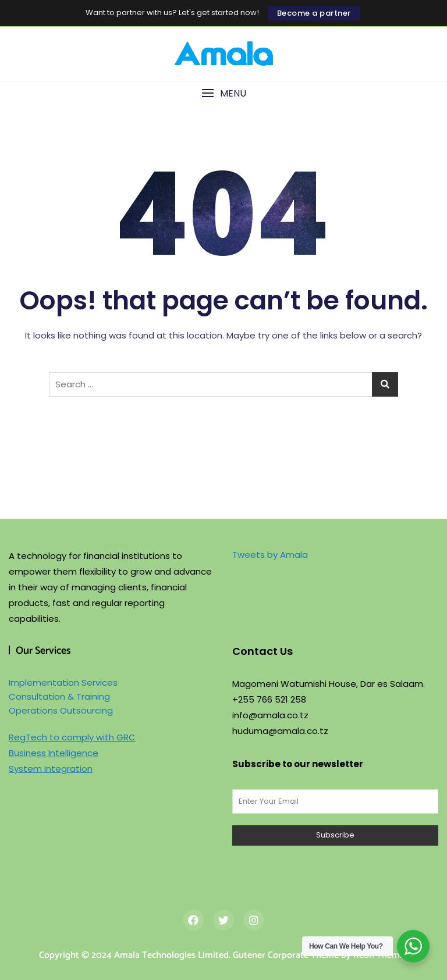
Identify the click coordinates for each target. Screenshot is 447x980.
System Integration (51, 769)
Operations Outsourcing (61, 710)
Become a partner (314, 13)
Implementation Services (63, 683)
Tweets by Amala (270, 555)
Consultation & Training (59, 696)
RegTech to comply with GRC (72, 737)
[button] (223, 93)
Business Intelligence (54, 753)
